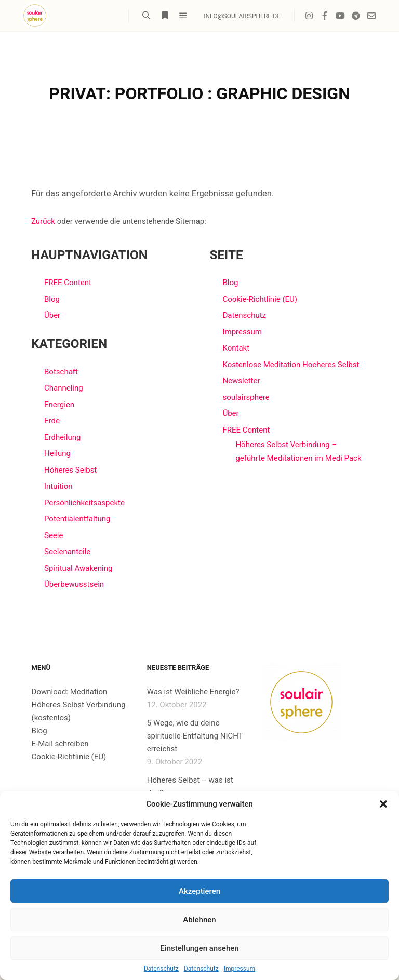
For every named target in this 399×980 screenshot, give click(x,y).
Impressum (240, 969)
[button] (383, 804)
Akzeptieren (199, 891)
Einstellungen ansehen (199, 948)
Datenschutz (161, 969)
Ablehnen (199, 920)
